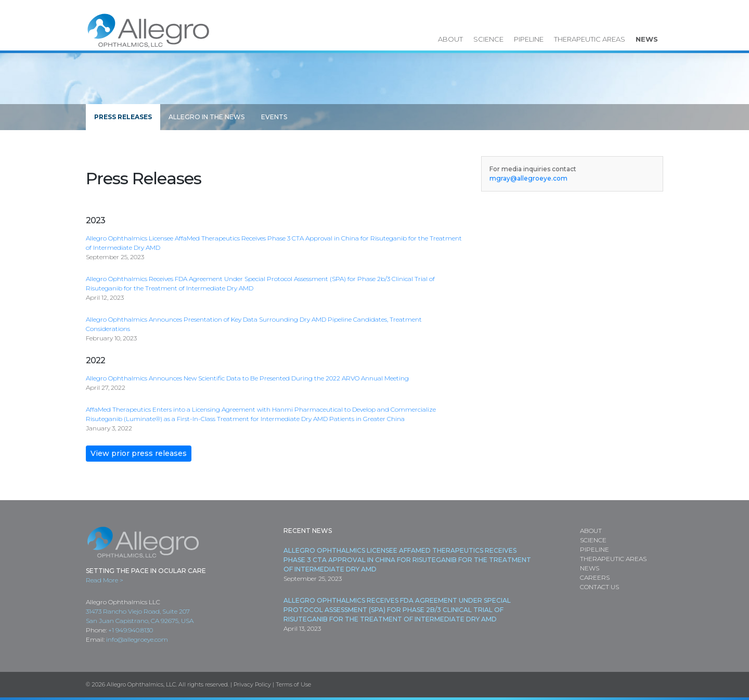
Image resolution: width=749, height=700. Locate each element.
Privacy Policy (252, 684)
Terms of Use (293, 684)
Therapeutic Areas (590, 39)
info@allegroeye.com (137, 639)
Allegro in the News (206, 117)
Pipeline (529, 39)
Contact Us (599, 587)
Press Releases (123, 117)
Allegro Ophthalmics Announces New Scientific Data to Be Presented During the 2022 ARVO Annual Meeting (247, 378)
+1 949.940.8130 (131, 630)
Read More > (105, 580)
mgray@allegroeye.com (528, 178)
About (450, 39)
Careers (595, 577)
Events (274, 117)
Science (488, 39)
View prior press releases (139, 453)
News (647, 39)
